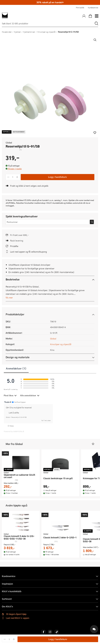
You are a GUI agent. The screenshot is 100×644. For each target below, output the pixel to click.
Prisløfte (14, 246)
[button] (14, 169)
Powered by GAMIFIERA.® (14, 431)
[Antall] (13, 177)
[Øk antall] (17, 177)
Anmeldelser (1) (16, 368)
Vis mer (9, 298)
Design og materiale (18, 357)
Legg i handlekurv (58, 177)
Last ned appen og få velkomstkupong (28, 252)
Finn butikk (80, 8)
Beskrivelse (13, 279)
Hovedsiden (7, 32)
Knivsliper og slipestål (47, 32)
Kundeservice (93, 8)
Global (9, 143)
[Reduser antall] (8, 177)
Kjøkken (17, 32)
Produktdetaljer (15, 314)
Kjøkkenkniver (29, 32)
